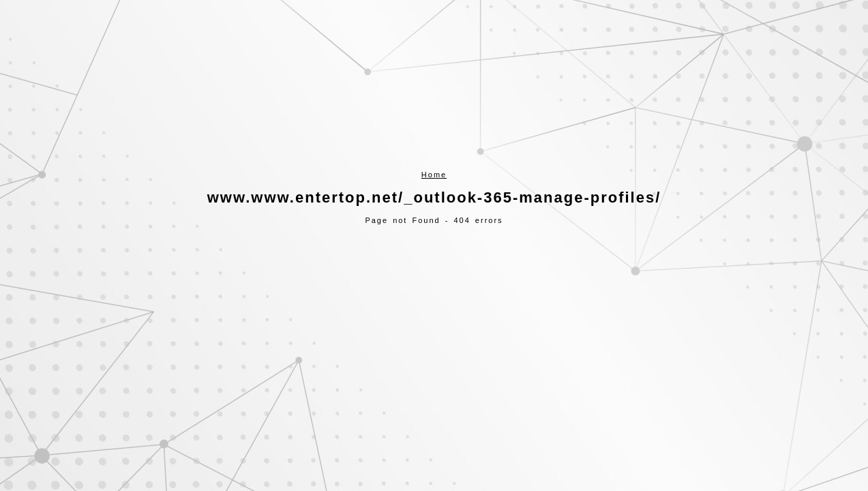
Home (434, 175)
